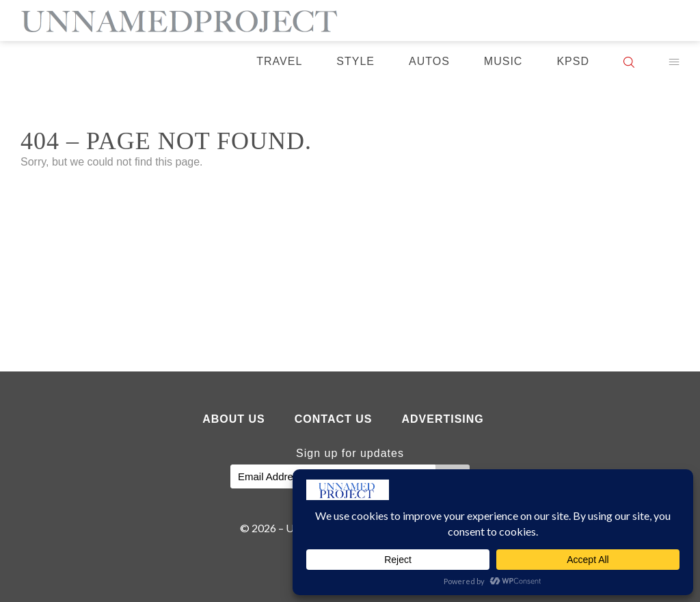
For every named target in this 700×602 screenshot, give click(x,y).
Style (355, 61)
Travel (279, 61)
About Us (234, 419)
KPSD (573, 61)
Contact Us (334, 419)
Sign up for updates (350, 453)
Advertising (442, 419)
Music (503, 61)
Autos (429, 61)
